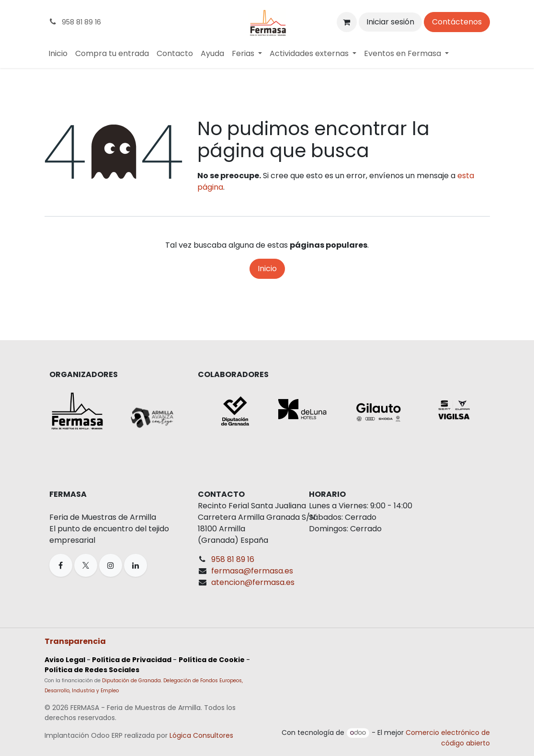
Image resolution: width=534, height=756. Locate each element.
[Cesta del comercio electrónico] (347, 22)
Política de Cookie (212, 660)
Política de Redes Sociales (92, 670)
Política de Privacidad (132, 660)
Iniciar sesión (390, 22)
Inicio (267, 269)
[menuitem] (58, 54)
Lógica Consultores (201, 735)
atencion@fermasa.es (253, 582)
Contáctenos (457, 22)
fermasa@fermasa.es (252, 571)
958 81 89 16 (233, 559)
